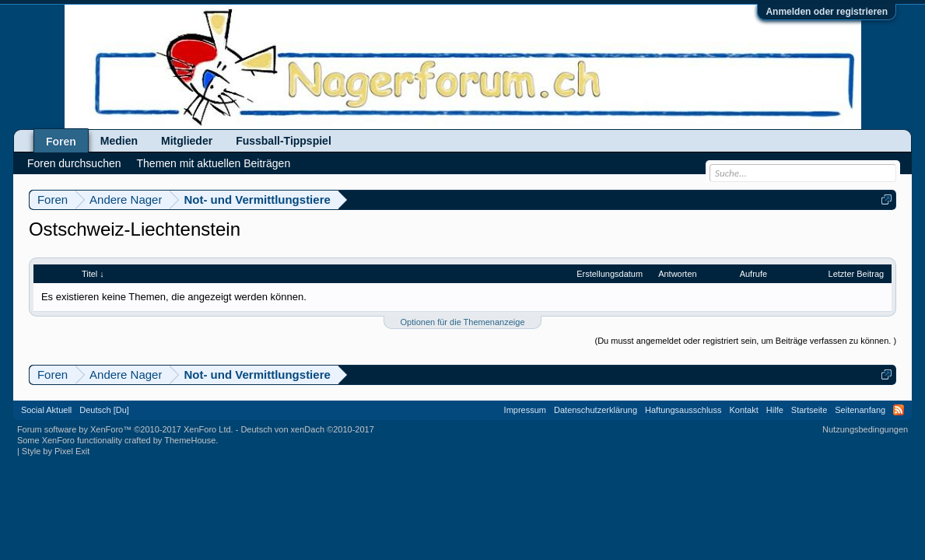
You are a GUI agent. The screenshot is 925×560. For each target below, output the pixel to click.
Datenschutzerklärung (596, 410)
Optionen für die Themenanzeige (462, 322)
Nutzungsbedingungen (865, 429)
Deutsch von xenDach (307, 429)
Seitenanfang (860, 410)
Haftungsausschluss (683, 410)
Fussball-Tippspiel (284, 141)
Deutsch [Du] (104, 410)
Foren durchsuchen (74, 163)
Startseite (809, 410)
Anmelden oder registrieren (827, 12)
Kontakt (743, 410)
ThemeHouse (190, 440)
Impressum (525, 410)
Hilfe (775, 410)
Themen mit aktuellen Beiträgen (214, 163)
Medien (119, 141)
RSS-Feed (899, 410)
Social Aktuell (46, 410)
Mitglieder (187, 141)
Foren (61, 142)
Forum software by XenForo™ (125, 429)
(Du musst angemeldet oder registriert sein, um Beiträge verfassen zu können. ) (745, 341)
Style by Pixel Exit (56, 451)
